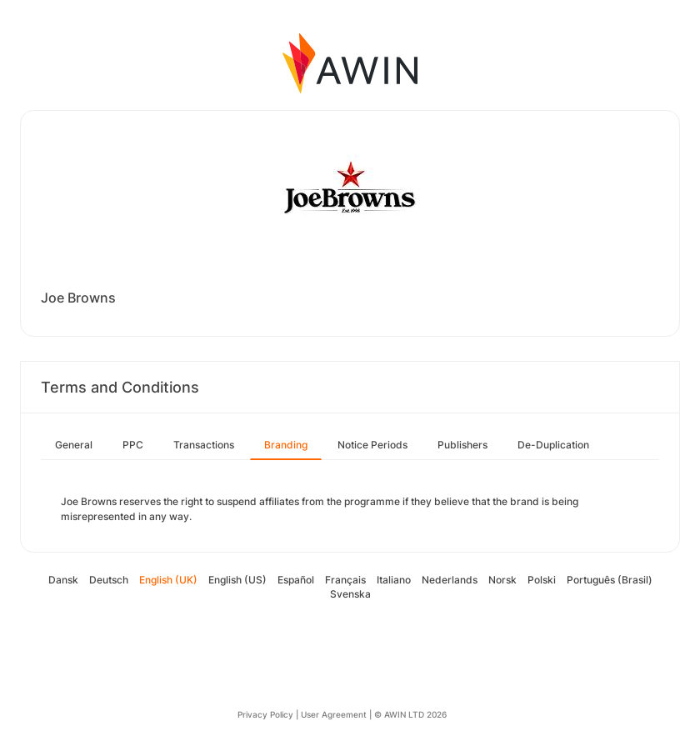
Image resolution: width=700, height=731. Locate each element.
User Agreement (334, 714)
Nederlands (450, 580)
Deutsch (109, 580)
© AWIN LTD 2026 (410, 714)
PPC (133, 445)
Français (345, 580)
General (74, 445)
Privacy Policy (265, 714)
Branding (286, 445)
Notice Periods (372, 445)
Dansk (63, 580)
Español (296, 580)
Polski (542, 580)
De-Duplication (553, 445)
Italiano (394, 580)
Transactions (204, 445)
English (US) (237, 580)
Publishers (462, 445)
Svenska (350, 594)
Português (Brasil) (610, 580)
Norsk (502, 580)
